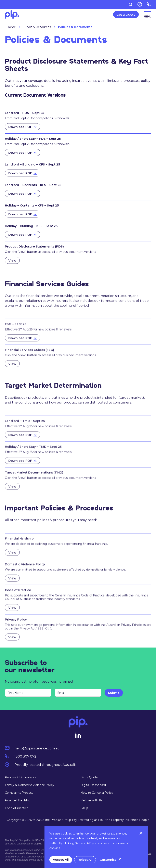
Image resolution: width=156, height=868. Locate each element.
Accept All (61, 860)
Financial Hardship (18, 800)
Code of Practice (17, 808)
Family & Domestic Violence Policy (30, 785)
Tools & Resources (38, 27)
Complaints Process (19, 793)
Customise (108, 860)
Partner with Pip (92, 800)
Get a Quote (89, 777)
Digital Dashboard (93, 785)
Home (11, 27)
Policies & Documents (21, 777)
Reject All (85, 860)
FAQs (84, 808)
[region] (96, 847)
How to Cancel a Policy (97, 793)
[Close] (141, 833)
